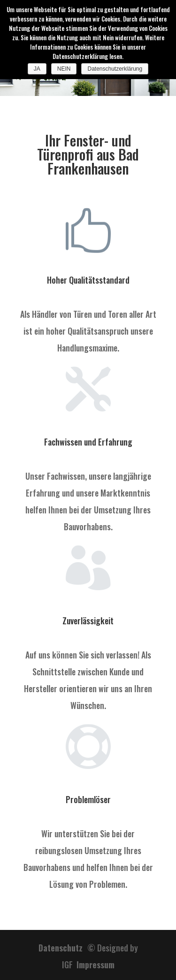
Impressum (96, 965)
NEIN (64, 69)
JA (37, 69)
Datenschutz (63, 948)
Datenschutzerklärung (115, 69)
